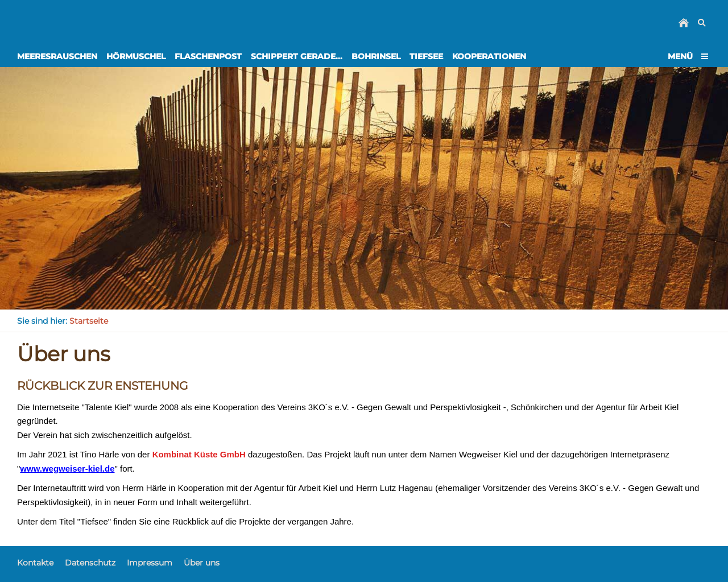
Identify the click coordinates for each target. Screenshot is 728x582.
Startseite (89, 321)
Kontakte (35, 563)
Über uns (202, 563)
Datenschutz (90, 563)
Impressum (150, 563)
